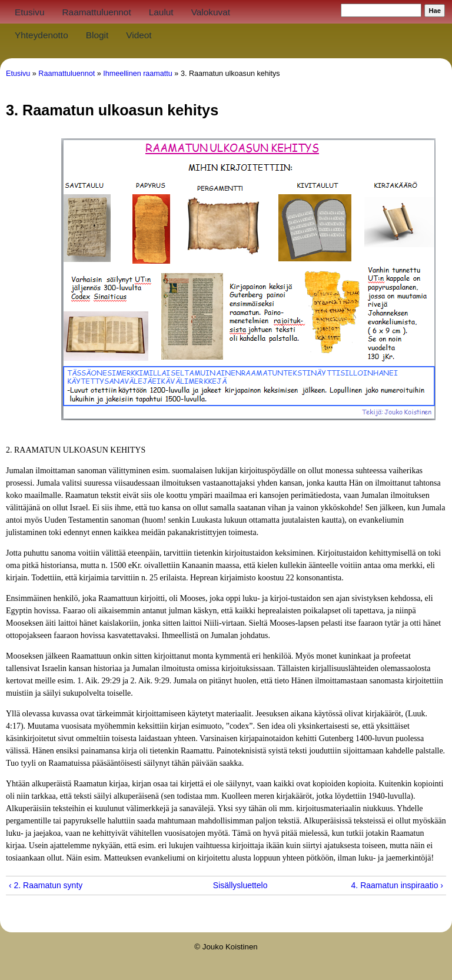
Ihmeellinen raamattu (138, 74)
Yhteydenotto (41, 35)
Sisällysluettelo (222, 885)
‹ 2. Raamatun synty (46, 885)
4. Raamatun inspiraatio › (397, 885)
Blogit (97, 35)
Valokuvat (211, 12)
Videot (139, 35)
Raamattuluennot (96, 12)
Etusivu (29, 12)
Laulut (161, 12)
